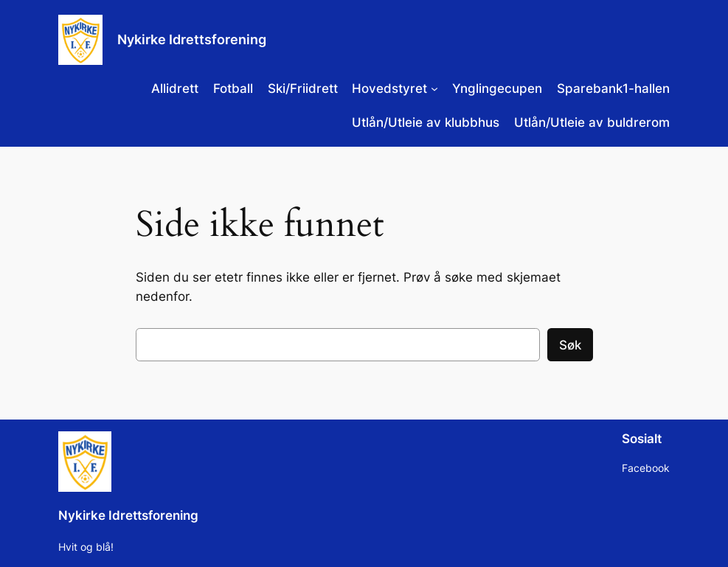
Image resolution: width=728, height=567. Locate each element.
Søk (570, 345)
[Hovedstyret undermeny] (434, 88)
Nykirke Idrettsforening (192, 39)
